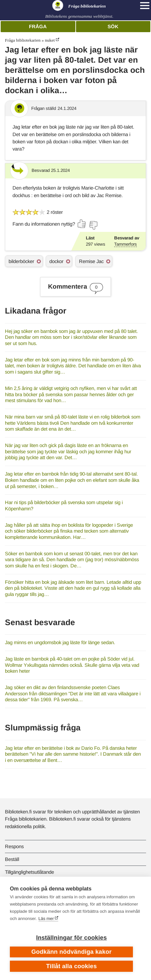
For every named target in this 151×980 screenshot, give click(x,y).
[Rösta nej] (93, 225)
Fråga (38, 26)
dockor (56, 261)
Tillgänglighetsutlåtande (29, 872)
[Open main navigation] (145, 6)
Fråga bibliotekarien (23, 40)
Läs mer (46, 919)
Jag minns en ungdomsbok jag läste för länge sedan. (60, 642)
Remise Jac (91, 261)
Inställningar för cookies (72, 938)
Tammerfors (126, 244)
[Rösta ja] (82, 224)
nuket (50, 40)
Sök (113, 26)
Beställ (12, 859)
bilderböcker (21, 261)
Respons (14, 846)
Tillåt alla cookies (71, 966)
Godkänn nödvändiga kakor (71, 952)
